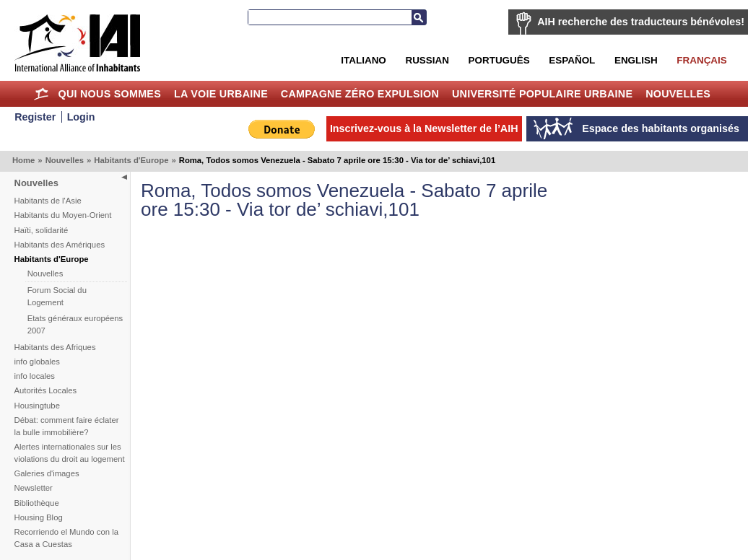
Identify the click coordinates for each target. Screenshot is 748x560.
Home (42, 94)
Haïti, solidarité (42, 230)
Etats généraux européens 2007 (75, 324)
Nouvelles (678, 94)
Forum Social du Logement (57, 296)
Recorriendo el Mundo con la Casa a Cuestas (66, 538)
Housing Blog (39, 517)
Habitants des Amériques (60, 245)
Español (572, 60)
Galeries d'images (47, 473)
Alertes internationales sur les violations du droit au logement (70, 453)
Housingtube (37, 406)
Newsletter (34, 488)
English (636, 60)
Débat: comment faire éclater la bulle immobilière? (67, 426)
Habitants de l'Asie (48, 201)
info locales (35, 376)
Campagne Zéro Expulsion (360, 94)
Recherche (419, 17)
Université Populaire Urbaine (542, 94)
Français (701, 60)
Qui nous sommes (109, 94)
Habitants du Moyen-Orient (63, 215)
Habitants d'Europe (131, 160)
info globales (37, 362)
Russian (427, 60)
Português (499, 60)
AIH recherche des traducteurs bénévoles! (641, 22)
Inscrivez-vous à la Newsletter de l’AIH (424, 128)
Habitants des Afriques (55, 347)
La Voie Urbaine (221, 94)
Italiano (363, 60)
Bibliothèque (37, 503)
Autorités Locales (46, 390)
